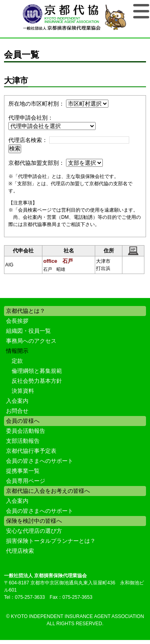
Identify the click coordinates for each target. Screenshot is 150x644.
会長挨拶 (17, 321)
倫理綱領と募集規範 (37, 371)
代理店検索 (20, 551)
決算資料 (23, 391)
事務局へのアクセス (31, 341)
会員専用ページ (26, 481)
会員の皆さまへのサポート (40, 461)
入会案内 (17, 401)
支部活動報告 (23, 441)
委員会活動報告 (26, 431)
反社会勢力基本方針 (37, 381)
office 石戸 (58, 261)
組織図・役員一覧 (28, 331)
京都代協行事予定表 (31, 451)
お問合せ (17, 411)
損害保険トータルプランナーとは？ (51, 541)
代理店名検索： (28, 140)
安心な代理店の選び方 (34, 531)
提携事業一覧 (23, 471)
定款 (17, 361)
